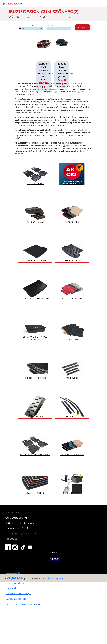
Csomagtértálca (16, 583)
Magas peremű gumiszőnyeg (23, 604)
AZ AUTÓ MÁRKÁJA (28, 26)
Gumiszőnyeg (14, 578)
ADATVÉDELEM (50, 579)
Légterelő (12, 588)
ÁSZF (61, 579)
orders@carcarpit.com (26, 534)
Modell (50, 26)
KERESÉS (83, 27)
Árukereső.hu (53, 552)
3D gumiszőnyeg (16, 599)
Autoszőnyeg (14, 573)
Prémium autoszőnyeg (19, 594)
